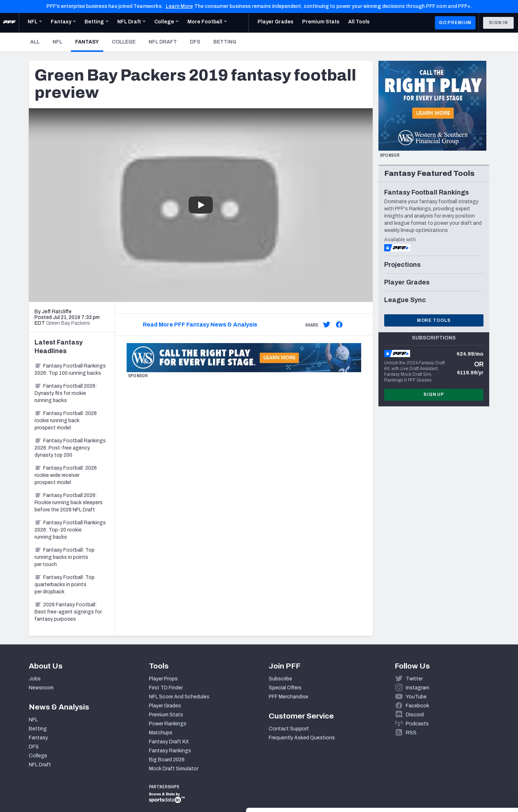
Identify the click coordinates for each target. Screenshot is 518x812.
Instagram (417, 688)
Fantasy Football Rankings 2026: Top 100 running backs (70, 369)
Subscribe (280, 679)
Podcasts (417, 724)
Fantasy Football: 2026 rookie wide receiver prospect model (66, 475)
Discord (415, 715)
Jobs (35, 679)
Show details (111, 798)
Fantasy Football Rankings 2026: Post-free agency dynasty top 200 (70, 448)
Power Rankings (168, 724)
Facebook (417, 706)
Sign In (498, 23)
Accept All (458, 747)
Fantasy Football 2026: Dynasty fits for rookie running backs (66, 393)
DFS (195, 42)
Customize (458, 770)
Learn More (179, 6)
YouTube (416, 697)
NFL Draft (163, 42)
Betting (225, 42)
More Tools (434, 320)
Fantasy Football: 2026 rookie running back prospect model (66, 421)
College (124, 42)
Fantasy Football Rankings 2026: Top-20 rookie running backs (70, 530)
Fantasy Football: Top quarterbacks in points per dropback (65, 585)
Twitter (414, 679)
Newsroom (41, 688)
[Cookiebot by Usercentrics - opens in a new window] (47, 798)
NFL (57, 42)
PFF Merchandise (288, 697)
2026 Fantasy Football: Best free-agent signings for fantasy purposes (68, 612)
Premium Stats (166, 715)
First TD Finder (166, 688)
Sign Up (434, 394)
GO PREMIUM (455, 23)
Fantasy (89, 42)
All (35, 42)
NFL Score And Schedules (179, 697)
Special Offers (285, 688)
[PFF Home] (9, 23)
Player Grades (165, 706)
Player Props (163, 679)
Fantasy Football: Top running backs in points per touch (65, 557)
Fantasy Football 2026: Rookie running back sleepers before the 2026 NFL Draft (69, 503)
